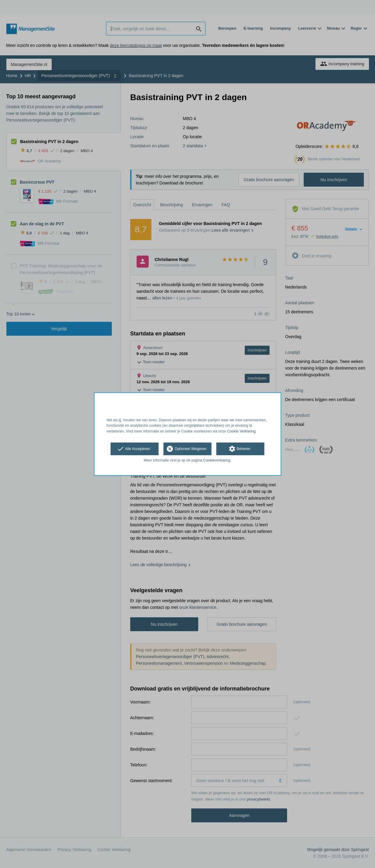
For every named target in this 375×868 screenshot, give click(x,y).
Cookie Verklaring (241, 431)
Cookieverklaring (217, 460)
